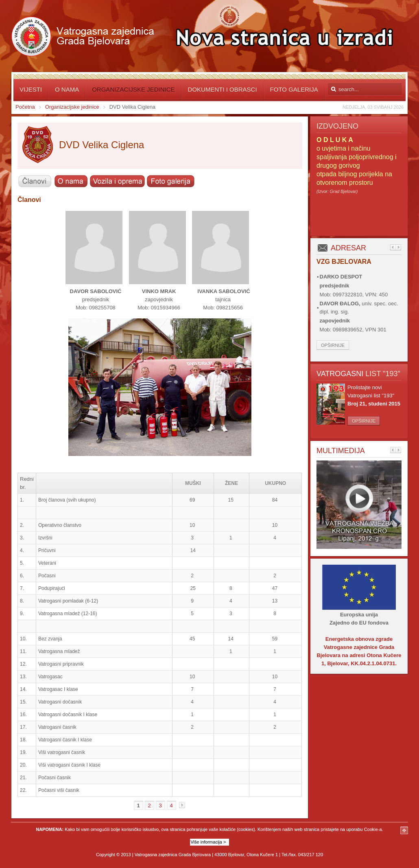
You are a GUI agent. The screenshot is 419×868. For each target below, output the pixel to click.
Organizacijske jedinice (72, 107)
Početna (25, 107)
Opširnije (333, 345)
